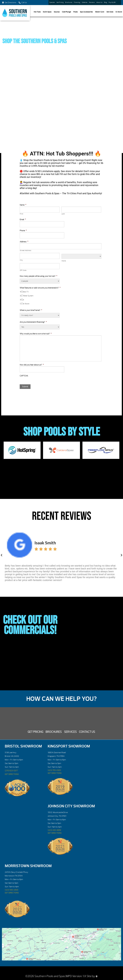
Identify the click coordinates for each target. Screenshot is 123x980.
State (64, 261)
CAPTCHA (24, 376)
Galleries (85, 2)
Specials (52, 2)
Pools (75, 12)
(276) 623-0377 (11, 771)
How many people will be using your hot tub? (38, 276)
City (21, 260)
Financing (77, 2)
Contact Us (87, 732)
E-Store (119, 12)
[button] (2, 555)
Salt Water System (27, 296)
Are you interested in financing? (33, 322)
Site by (92, 976)
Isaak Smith (45, 543)
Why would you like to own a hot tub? (36, 334)
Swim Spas (47, 12)
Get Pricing (60, 2)
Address (24, 242)
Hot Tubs (37, 12)
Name (23, 205)
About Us (99, 2)
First (22, 214)
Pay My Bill (112, 2)
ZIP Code (23, 270)
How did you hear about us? (32, 365)
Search (119, 3)
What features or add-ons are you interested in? (40, 288)
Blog (105, 2)
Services (110, 12)
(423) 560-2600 (11, 890)
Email (23, 220)
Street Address (25, 250)
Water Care (100, 12)
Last (63, 214)
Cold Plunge (66, 12)
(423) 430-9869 (54, 830)
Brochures (69, 2)
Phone (23, 231)
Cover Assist (25, 304)
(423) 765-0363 (54, 770)
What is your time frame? (31, 310)
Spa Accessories (86, 12)
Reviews (92, 2)
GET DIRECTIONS (12, 774)
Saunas (57, 12)
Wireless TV (24, 292)
